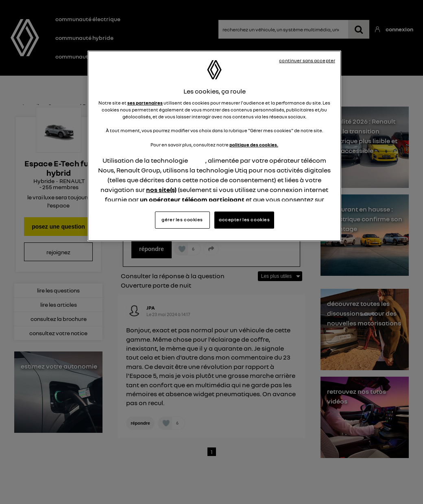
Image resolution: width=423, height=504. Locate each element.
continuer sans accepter (307, 61)
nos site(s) (161, 159)
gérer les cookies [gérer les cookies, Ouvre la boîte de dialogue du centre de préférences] (182, 189)
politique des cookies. (254, 114)
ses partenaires (145, 72)
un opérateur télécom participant (192, 169)
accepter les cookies (244, 189)
